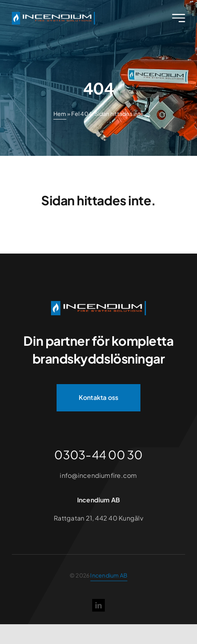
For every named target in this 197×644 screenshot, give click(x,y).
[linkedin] (98, 605)
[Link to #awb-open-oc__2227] (179, 18)
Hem (60, 114)
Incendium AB (109, 575)
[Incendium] (98, 304)
